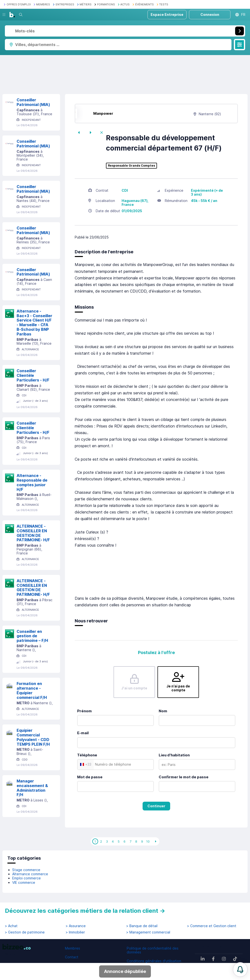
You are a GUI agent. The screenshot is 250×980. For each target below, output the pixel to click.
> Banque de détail (142, 926)
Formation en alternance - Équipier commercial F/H (32, 690)
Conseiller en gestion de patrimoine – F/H (32, 636)
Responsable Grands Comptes (131, 166)
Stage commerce (26, 870)
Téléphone (87, 755)
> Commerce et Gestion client (212, 926)
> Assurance (76, 926)
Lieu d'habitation (174, 755)
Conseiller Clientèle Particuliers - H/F (33, 375)
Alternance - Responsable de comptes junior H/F (32, 482)
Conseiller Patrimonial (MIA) (33, 102)
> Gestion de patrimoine (25, 932)
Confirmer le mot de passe (184, 777)
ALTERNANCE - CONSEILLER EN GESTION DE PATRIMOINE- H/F (33, 533)
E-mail (83, 733)
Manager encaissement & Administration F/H (32, 788)
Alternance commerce (30, 874)
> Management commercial (148, 932)
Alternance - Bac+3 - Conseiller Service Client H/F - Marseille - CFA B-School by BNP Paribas (34, 323)
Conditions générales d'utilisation (154, 961)
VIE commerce (24, 882)
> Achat (11, 926)
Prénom (84, 711)
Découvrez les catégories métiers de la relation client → (85, 911)
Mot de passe (90, 777)
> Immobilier (75, 932)
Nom (163, 711)
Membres (73, 948)
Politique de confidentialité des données (153, 950)
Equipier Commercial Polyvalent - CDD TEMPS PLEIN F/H (33, 737)
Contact (72, 957)
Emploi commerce (26, 878)
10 (148, 841)
